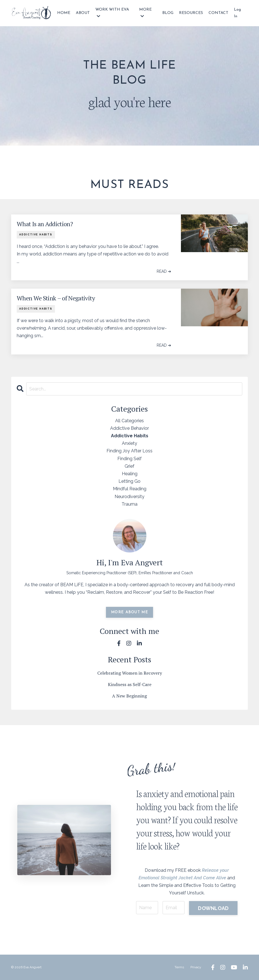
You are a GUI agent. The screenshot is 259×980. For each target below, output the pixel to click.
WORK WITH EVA (112, 13)
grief (129, 466)
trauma (129, 504)
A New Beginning (129, 696)
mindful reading (130, 489)
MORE (145, 13)
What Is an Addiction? (45, 224)
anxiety (129, 443)
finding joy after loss (129, 451)
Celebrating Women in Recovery (130, 673)
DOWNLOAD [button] (213, 908)
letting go (129, 481)
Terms (179, 967)
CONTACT (218, 13)
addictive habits (36, 235)
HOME (64, 13)
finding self (129, 459)
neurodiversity (129, 497)
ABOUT (83, 13)
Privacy (196, 967)
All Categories (129, 421)
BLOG (168, 13)
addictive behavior (129, 428)
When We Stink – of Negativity (56, 298)
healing (130, 474)
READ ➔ (164, 271)
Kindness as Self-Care (130, 685)
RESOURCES (191, 13)
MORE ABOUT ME (129, 612)
